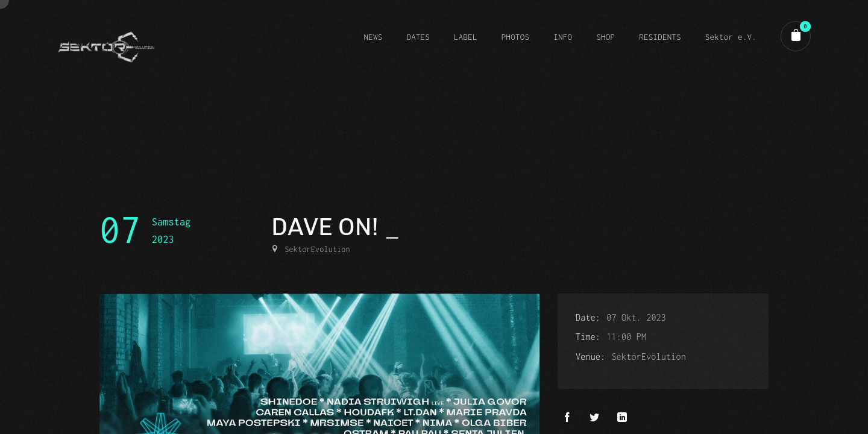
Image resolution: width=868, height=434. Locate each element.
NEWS (373, 37)
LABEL (466, 37)
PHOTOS (515, 37)
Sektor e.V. (731, 37)
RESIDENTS (660, 37)
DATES (418, 37)
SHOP (605, 37)
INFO (563, 37)
